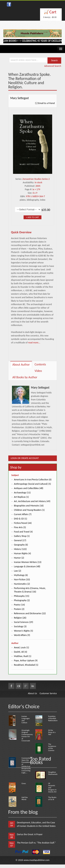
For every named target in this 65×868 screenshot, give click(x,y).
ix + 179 (36, 189)
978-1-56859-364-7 (35, 196)
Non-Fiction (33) (22, 580)
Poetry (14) (19, 605)
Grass (24, 783)
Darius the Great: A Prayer (30, 834)
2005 (38, 186)
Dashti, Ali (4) (21, 652)
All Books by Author (25, 377)
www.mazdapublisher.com (37, 860)
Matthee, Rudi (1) (23, 656)
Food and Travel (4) (23, 532)
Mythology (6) (21, 575)
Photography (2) (22, 600)
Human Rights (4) (23, 553)
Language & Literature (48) (27, 566)
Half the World (25, 798)
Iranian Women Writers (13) (28, 562)
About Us (32, 693)
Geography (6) (21, 545)
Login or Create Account (25, 458)
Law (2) (18, 571)
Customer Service (48, 693)
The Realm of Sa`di (52, 798)
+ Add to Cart (32, 217)
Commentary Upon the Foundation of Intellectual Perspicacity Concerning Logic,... (27, 765)
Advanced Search (53, 66)
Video (38, 371)
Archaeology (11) (22, 493)
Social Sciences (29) (24, 622)
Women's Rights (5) (24, 631)
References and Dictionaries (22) (30, 613)
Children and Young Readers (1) (29, 510)
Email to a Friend (46, 103)
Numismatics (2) (22, 584)
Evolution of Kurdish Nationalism (53, 718)
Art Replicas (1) (21, 497)
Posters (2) (19, 609)
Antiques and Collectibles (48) (29, 488)
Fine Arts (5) (20, 527)
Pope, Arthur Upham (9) (26, 661)
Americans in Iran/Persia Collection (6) (33, 480)
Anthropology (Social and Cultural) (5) (32, 484)
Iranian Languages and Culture (26, 719)
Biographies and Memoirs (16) (29, 506)
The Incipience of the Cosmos (52, 747)
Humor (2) (19, 558)
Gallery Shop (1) (22, 536)
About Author (21, 365)
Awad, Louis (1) (22, 647)
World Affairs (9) (22, 635)
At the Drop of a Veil (52, 732)
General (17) (20, 540)
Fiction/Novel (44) (23, 523)
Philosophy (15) (22, 596)
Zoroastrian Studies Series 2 (36, 179)
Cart (53, 12)
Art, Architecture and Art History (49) (32, 501)
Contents (40, 364)
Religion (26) (20, 618)
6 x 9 (35, 193)
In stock (38, 182)
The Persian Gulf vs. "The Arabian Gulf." (36, 843)
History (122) (20, 549)
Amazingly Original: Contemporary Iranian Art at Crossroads (27, 735)
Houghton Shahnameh (53, 773)
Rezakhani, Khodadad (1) (26, 665)
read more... (34, 343)
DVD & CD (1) (21, 519)
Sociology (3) (20, 626)
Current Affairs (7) (23, 514)
